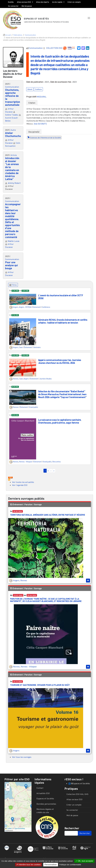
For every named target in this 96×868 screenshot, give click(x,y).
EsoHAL (11, 2)
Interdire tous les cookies (28, 865)
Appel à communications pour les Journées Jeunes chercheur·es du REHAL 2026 (60, 363)
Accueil (8, 37)
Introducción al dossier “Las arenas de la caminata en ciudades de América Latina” (12, 171)
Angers (16, 309)
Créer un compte (74, 2)
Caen (21, 349)
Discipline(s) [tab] (34, 138)
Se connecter (13, 6)
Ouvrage (38, 506)
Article (14, 157)
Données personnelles (46, 806)
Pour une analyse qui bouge (11, 267)
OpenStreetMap (20, 831)
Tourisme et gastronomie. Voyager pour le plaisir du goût (40, 687)
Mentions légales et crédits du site (45, 813)
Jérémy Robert (14, 185)
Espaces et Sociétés (37, 20)
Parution (28, 506)
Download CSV (10, 480)
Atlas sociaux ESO (24, 2)
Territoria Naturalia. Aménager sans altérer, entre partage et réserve (48, 517)
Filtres (13, 287)
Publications (18, 37)
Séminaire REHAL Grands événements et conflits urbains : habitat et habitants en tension (63, 323)
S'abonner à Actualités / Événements (9, 482)
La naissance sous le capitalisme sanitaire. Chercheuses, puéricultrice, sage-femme (60, 423)
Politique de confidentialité (70, 865)
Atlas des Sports (43, 2)
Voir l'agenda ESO (20, 487)
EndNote (38, 95)
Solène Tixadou (12, 117)
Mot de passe (27, 6)
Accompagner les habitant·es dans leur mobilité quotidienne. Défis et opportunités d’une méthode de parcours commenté (13, 223)
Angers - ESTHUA (25, 309)
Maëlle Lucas (13, 243)
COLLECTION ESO (54, 50)
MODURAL (42, 103)
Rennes (16, 381)
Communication (30, 37)
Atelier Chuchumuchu (13, 136)
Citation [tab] (32, 109)
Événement (37, 309)
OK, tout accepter (84, 861)
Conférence (46, 309)
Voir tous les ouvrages (22, 759)
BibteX (30, 95)
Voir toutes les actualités (23, 484)
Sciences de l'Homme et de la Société (45, 144)
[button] (89, 20)
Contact (40, 790)
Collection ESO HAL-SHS (77, 796)
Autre (13, 132)
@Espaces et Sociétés (79, 785)
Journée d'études (45, 381)
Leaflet (8, 831)
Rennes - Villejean (26, 464)
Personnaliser (51, 865)
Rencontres (57, 464)
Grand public (34, 409)
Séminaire (37, 349)
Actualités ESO (43, 795)
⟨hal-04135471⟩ (40, 130)
